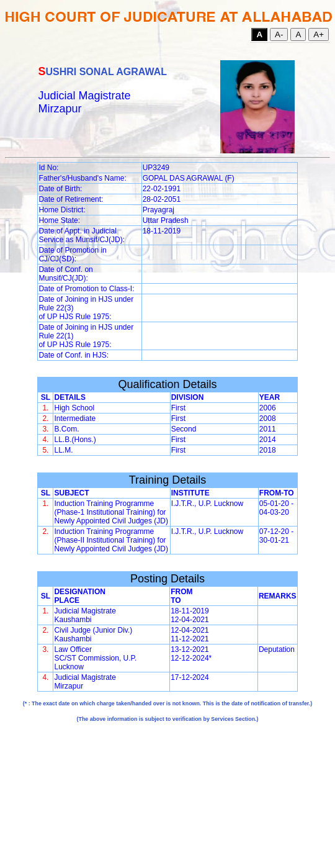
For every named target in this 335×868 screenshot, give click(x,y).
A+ (319, 34)
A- (279, 34)
